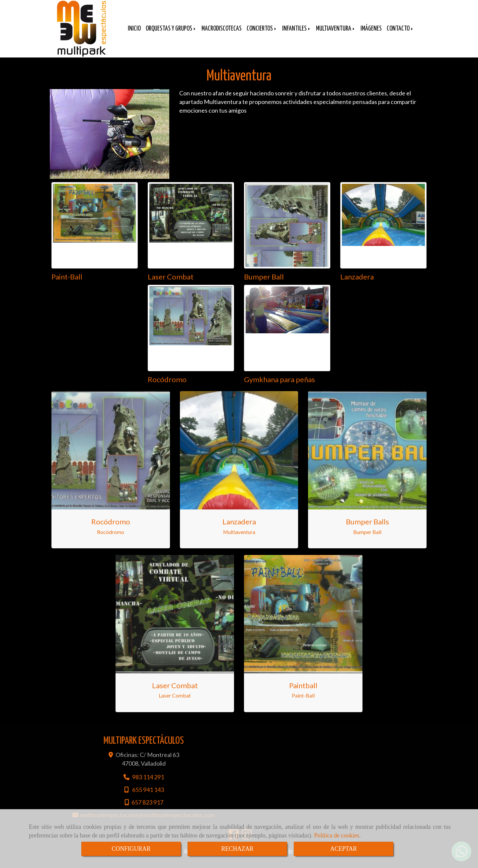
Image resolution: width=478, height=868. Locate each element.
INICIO (134, 34)
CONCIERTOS (262, 34)
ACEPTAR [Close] (344, 849)
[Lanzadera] (383, 232)
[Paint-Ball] (95, 232)
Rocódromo (167, 386)
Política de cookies (337, 835)
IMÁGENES (371, 34)
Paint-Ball (67, 283)
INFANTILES (297, 34)
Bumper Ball (264, 283)
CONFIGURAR (131, 849)
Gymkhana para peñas (279, 386)
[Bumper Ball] (287, 232)
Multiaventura (239, 539)
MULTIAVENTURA (336, 34)
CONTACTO (400, 34)
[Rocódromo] (191, 335)
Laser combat (175, 692)
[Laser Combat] (191, 232)
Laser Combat (171, 283)
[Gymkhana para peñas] (287, 335)
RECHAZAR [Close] (237, 849)
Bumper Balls (367, 528)
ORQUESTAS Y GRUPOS (171, 34)
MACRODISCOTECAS (222, 34)
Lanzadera (357, 283)
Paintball (303, 692)
